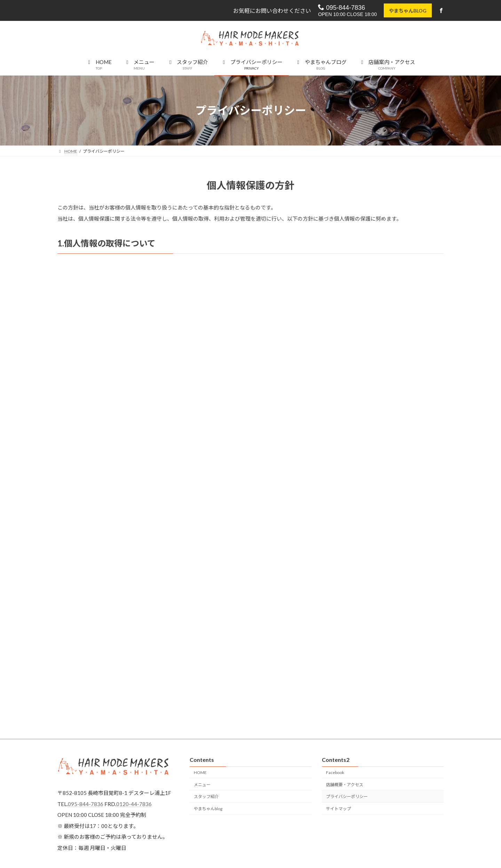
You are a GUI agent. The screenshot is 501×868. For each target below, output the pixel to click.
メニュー (202, 785)
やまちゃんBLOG (407, 11)
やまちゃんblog (208, 809)
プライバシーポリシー (347, 797)
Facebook (335, 772)
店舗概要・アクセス (345, 785)
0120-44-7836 (134, 804)
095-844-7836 (341, 7)
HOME (200, 772)
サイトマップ (339, 809)
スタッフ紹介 (206, 797)
